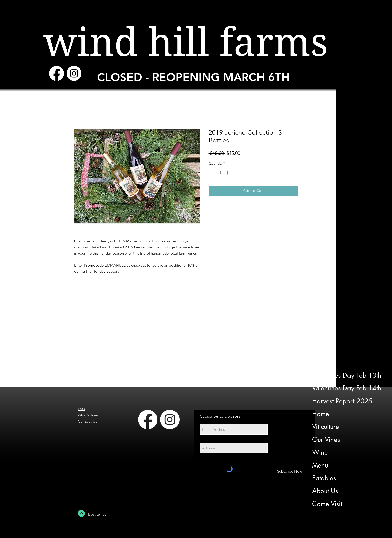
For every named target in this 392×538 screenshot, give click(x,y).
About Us (325, 491)
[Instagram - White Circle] (74, 73)
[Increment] (228, 173)
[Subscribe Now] (290, 471)
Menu (320, 465)
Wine (320, 452)
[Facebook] (56, 73)
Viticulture (326, 427)
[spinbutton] (220, 173)
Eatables (324, 478)
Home (321, 414)
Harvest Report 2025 (342, 401)
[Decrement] (213, 173)
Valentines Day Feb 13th (346, 375)
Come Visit (327, 504)
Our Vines (326, 440)
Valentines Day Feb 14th (346, 388)
